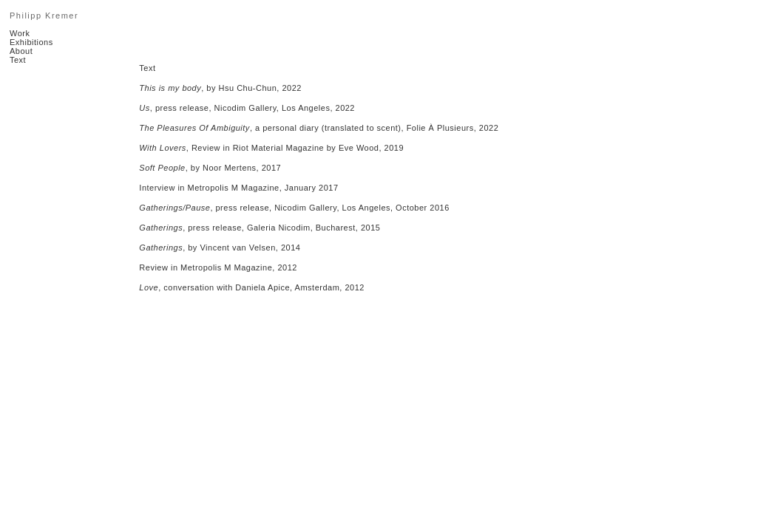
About (21, 51)
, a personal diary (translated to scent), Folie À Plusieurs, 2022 (319, 128)
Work (20, 33)
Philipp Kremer (44, 16)
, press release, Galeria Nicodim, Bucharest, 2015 (260, 228)
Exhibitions (31, 42)
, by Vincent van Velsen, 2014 (220, 248)
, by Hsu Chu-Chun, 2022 (220, 88)
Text (18, 60)
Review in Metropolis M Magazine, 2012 (218, 267)
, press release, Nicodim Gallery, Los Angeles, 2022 (247, 108)
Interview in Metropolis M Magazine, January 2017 (238, 188)
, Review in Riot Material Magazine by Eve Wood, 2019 (271, 148)
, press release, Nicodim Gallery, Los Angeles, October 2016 (294, 208)
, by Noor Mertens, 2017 (210, 168)
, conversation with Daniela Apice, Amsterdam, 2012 (252, 287)
